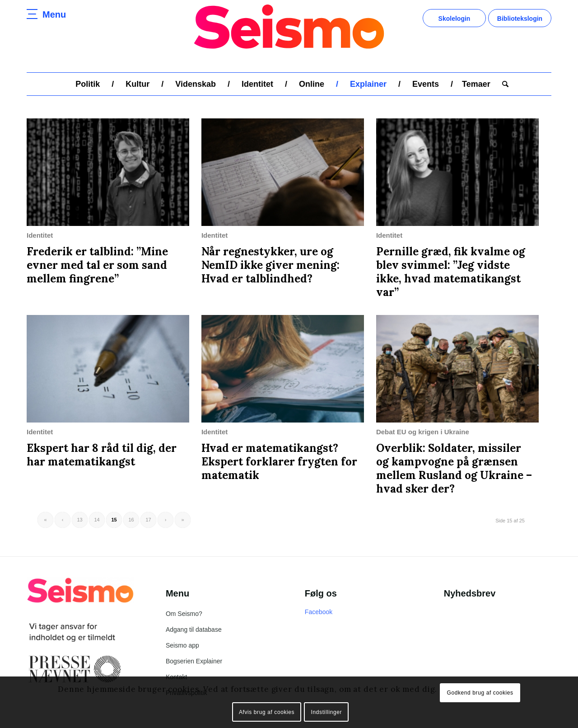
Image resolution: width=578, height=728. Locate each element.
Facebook (319, 612)
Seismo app (182, 645)
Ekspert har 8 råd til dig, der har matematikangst (102, 455)
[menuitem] (88, 84)
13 (79, 520)
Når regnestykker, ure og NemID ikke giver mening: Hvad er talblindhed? (270, 265)
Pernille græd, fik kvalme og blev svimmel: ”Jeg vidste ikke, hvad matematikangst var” (451, 272)
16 (131, 520)
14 (97, 520)
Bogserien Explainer (194, 661)
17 (148, 520)
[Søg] (502, 84)
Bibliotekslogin (520, 19)
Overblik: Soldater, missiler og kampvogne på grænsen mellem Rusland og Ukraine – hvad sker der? (454, 468)
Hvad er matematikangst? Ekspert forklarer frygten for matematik (279, 462)
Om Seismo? (184, 614)
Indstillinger (327, 712)
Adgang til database (194, 629)
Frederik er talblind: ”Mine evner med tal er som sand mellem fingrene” (97, 265)
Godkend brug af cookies (480, 693)
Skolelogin (454, 19)
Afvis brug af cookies (267, 712)
